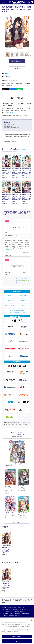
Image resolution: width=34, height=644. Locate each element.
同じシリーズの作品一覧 (23, 150)
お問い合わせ (5, 600)
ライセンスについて (7, 597)
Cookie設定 (5, 602)
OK (17, 641)
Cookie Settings (17, 636)
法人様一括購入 (23, 597)
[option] (7, 544)
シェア (13, 89)
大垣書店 (10, 295)
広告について (21, 595)
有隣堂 (24, 306)
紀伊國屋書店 (24, 295)
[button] (30, 56)
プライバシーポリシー (15, 600)
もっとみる (16, 522)
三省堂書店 (24, 301)
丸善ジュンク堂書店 (10, 306)
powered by (23, 281)
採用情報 (14, 595)
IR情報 (9, 595)
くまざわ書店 (10, 301)
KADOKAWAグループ (7, 599)
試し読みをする (17, 61)
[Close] (32, 620)
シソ (9, 76)
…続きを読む (10, 112)
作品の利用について (19, 599)
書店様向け (16, 597)
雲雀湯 (7, 73)
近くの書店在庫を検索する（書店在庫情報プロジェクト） (17, 311)
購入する (17, 68)
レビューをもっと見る (22, 278)
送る (20, 89)
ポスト (6, 89)
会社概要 (4, 595)
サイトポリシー (26, 600)
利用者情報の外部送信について (16, 602)
